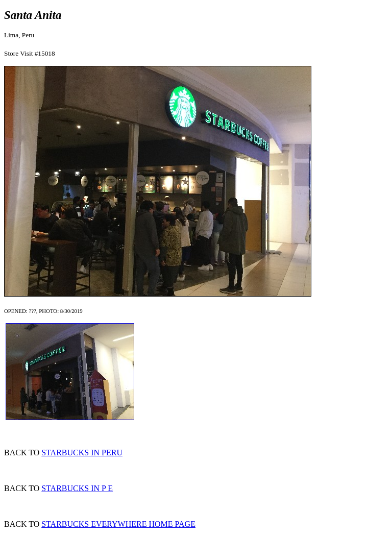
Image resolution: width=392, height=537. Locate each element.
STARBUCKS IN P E (77, 488)
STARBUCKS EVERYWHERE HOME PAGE (118, 524)
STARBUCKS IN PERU (82, 453)
